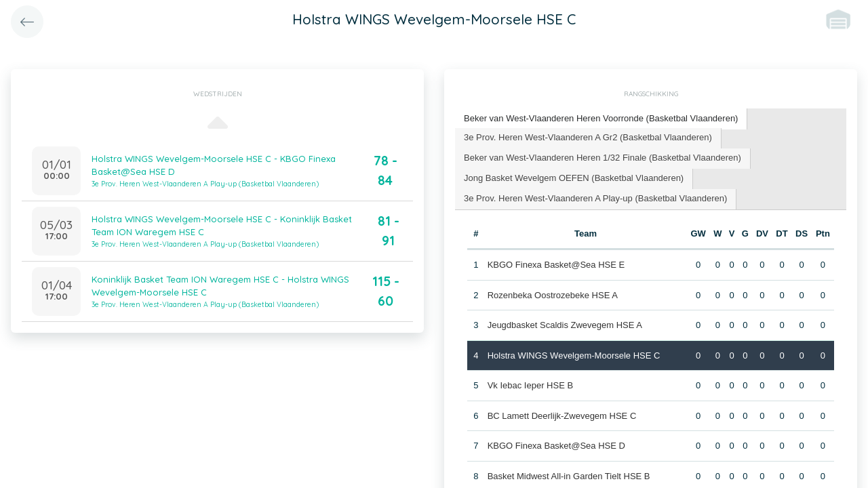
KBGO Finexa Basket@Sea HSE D (556, 446)
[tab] (601, 119)
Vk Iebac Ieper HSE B (530, 385)
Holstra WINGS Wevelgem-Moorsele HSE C (574, 355)
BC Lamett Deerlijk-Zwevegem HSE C (562, 415)
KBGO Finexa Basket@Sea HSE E (556, 265)
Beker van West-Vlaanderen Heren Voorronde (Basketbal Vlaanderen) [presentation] (601, 118)
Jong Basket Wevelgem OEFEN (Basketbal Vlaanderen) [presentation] (574, 178)
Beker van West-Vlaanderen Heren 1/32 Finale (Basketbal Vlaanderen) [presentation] (603, 158)
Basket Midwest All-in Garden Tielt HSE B (569, 475)
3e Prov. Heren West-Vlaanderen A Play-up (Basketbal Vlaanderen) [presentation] (595, 198)
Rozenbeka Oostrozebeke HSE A (553, 294)
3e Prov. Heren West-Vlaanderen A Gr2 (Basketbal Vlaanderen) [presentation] (588, 137)
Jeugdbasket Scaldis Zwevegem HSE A (565, 325)
